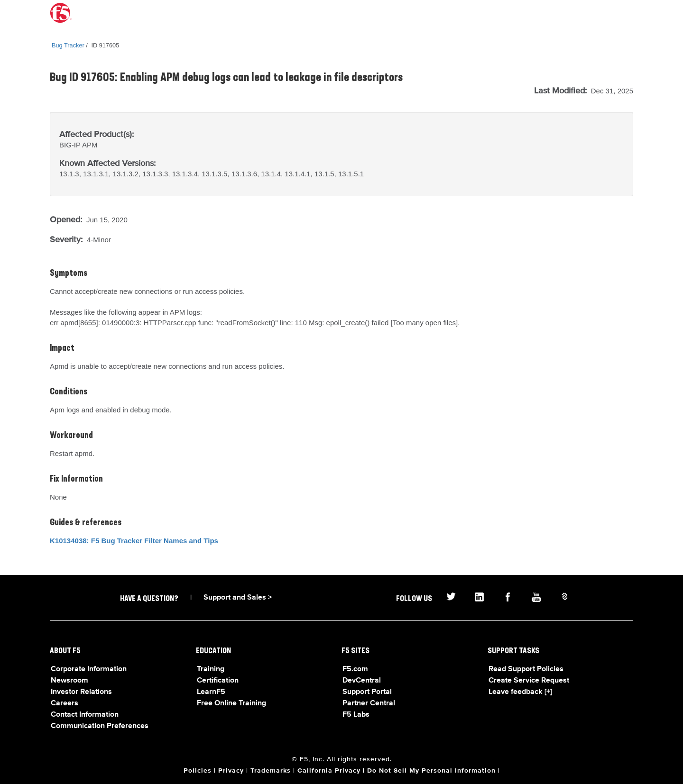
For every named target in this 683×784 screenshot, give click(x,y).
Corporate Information (89, 669)
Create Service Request (529, 681)
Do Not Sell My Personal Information (431, 771)
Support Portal (367, 692)
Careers (65, 703)
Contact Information (85, 715)
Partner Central (369, 703)
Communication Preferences (100, 726)
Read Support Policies (526, 669)
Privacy (231, 771)
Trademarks (271, 771)
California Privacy (329, 771)
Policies (198, 771)
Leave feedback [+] (520, 692)
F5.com (355, 669)
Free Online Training (231, 703)
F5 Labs (356, 715)
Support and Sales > (238, 598)
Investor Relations (81, 692)
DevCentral (362, 681)
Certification (218, 681)
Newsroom (69, 681)
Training (211, 669)
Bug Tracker (68, 45)
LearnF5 (211, 692)
